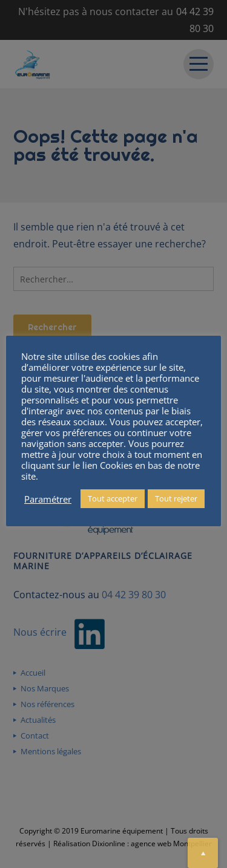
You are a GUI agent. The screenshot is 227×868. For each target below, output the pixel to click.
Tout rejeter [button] (176, 498)
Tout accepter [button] (113, 498)
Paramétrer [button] (48, 499)
